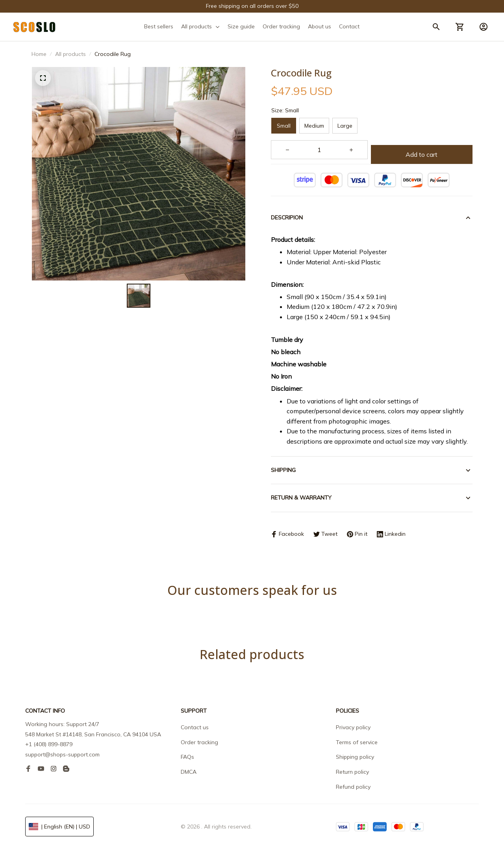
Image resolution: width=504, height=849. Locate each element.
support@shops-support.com (62, 754)
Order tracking (199, 742)
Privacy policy (353, 727)
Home (39, 54)
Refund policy (353, 787)
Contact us (195, 727)
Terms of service (357, 742)
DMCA (189, 772)
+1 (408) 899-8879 (49, 744)
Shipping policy (355, 757)
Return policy (352, 772)
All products (70, 54)
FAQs (187, 757)
